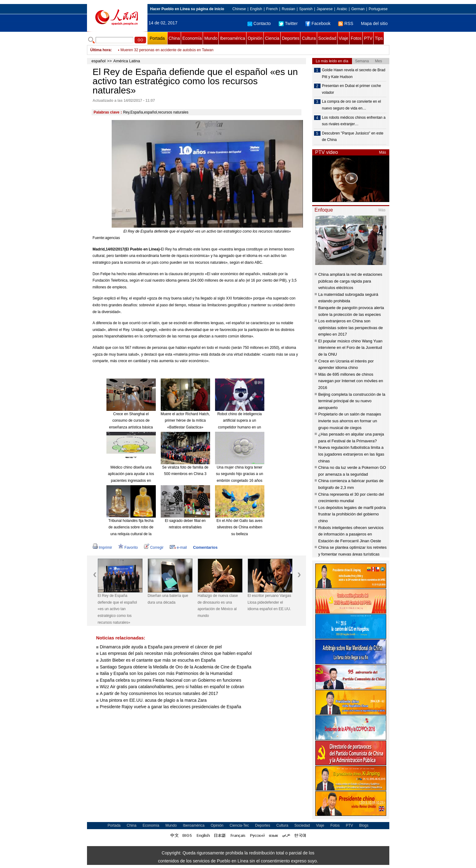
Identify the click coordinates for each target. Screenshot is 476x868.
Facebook (318, 23)
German (358, 9)
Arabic (342, 9)
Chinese (239, 9)
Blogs (364, 825)
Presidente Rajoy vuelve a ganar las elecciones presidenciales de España (171, 707)
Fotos (356, 38)
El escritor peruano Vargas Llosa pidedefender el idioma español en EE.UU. (269, 602)
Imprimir (102, 548)
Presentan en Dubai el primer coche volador (352, 89)
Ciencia (272, 38)
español (99, 61)
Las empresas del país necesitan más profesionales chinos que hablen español (176, 653)
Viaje (344, 38)
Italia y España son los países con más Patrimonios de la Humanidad (166, 673)
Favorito (128, 548)
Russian (288, 9)
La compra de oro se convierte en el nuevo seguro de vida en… (352, 105)
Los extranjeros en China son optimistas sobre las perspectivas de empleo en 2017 (351, 328)
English (256, 9)
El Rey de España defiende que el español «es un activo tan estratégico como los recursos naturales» (117, 609)
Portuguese (378, 9)
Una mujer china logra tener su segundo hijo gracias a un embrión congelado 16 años (240, 474)
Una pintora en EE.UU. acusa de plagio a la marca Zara (153, 700)
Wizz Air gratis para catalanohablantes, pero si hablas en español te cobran (172, 687)
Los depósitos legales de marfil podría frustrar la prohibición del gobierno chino (352, 514)
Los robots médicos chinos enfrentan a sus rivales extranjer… (354, 121)
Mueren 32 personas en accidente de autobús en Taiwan (167, 50)
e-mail (178, 548)
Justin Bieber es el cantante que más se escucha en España (158, 660)
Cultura (309, 38)
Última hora (101, 50)
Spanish (306, 9)
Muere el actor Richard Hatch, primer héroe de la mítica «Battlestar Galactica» (185, 421)
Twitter (288, 23)
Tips (379, 38)
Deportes (291, 38)
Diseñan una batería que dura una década (168, 599)
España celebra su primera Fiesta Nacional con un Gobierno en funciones (171, 680)
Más (383, 152)
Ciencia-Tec (239, 825)
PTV (368, 38)
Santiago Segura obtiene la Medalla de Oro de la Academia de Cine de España (176, 667)
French (272, 9)
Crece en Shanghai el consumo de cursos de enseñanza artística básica (131, 421)
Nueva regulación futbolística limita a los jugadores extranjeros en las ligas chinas (351, 454)
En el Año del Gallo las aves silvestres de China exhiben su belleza (240, 527)
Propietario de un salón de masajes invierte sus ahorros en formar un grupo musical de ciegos (350, 421)
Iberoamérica (233, 38)
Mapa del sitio (374, 23)
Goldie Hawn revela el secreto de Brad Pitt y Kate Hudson (354, 73)
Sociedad (327, 38)
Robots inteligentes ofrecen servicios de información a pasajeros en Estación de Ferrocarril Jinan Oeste (351, 534)
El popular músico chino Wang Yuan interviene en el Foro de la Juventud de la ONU (350, 348)
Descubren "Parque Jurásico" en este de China (353, 137)
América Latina (127, 61)
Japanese (325, 9)
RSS (346, 23)
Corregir (154, 548)
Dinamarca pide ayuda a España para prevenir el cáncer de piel (161, 647)
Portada (157, 38)
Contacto (259, 23)
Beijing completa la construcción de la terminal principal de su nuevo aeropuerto (352, 401)
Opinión (255, 38)
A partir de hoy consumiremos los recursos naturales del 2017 (159, 693)
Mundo (211, 38)
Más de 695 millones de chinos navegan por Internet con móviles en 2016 (351, 381)
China (174, 38)
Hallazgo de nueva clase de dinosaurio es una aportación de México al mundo (218, 606)
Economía (192, 38)
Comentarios (205, 547)
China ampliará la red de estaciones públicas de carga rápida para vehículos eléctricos (350, 281)
